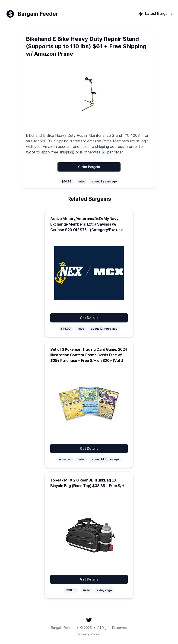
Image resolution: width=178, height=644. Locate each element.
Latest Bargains (155, 14)
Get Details (89, 318)
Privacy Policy (89, 634)
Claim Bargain (89, 167)
